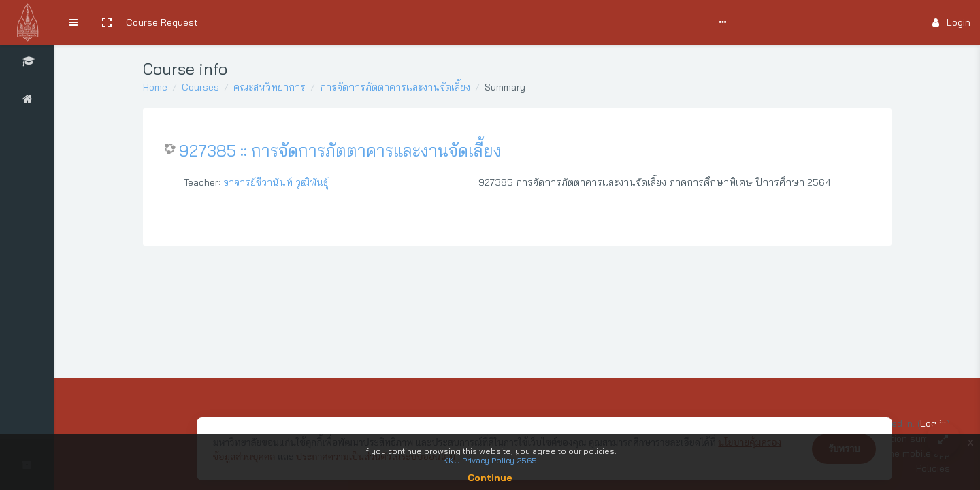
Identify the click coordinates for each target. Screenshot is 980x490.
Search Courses (243, 22)
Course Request (162, 22)
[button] (107, 22)
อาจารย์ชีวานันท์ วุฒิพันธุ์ (276, 182)
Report (487, 22)
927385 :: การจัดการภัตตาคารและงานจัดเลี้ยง (340, 150)
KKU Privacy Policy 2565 (490, 460)
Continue (490, 478)
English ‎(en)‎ (537, 22)
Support (437, 22)
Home (155, 87)
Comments (378, 22)
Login (951, 22)
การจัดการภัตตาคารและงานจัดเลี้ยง (395, 87)
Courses (200, 87)
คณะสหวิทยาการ (269, 87)
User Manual (316, 22)
